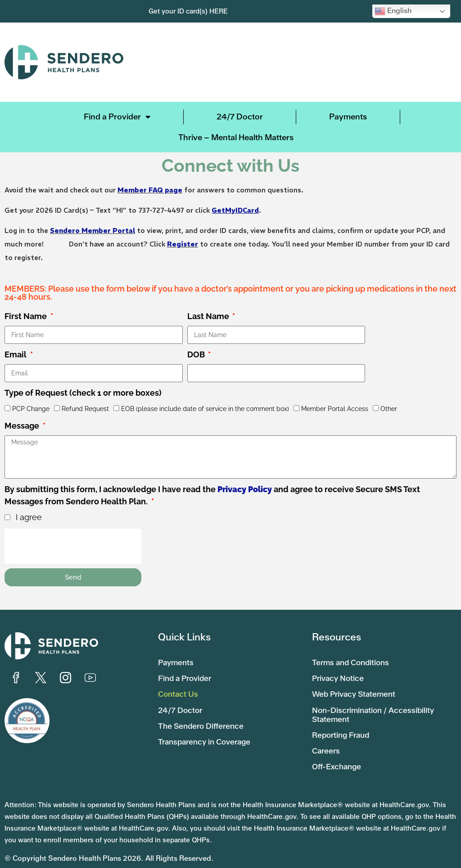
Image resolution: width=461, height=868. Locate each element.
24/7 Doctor (240, 116)
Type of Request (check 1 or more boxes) (83, 393)
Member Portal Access (335, 409)
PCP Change (31, 409)
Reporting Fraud (343, 730)
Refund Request (85, 409)
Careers (327, 745)
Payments (348, 116)
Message (23, 426)
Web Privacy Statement (356, 691)
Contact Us (179, 691)
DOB (197, 354)
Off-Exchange (338, 759)
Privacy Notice (339, 676)
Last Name (209, 316)
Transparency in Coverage (208, 736)
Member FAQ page (150, 190)
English (393, 11)
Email (16, 354)
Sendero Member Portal (93, 231)
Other (389, 409)
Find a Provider (117, 117)
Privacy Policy (245, 489)
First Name (27, 316)
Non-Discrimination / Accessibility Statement (376, 710)
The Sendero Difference (203, 721)
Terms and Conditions (353, 661)
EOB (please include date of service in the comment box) (205, 409)
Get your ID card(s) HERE (188, 11)
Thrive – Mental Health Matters (236, 137)
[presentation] (73, 546)
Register (183, 244)
